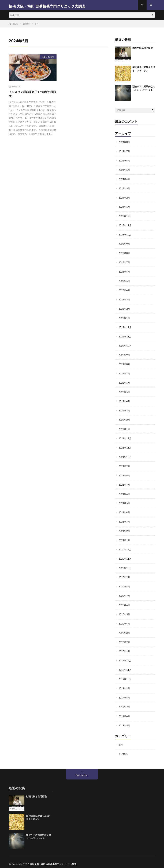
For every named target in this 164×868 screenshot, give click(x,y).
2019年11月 (125, 663)
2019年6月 (124, 708)
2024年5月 (124, 172)
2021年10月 (125, 454)
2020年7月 (124, 590)
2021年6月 (124, 490)
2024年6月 (124, 163)
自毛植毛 (49, 60)
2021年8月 (124, 472)
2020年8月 (124, 581)
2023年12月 (125, 217)
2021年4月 (124, 508)
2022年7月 (124, 372)
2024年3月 (124, 190)
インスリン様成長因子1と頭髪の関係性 (32, 97)
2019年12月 (125, 654)
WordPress (104, 860)
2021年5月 (124, 499)
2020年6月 (124, 599)
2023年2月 (124, 308)
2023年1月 (124, 317)
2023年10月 (125, 235)
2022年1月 (124, 426)
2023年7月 (124, 263)
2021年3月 (124, 517)
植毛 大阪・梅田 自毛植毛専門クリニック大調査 (55, 856)
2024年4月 (124, 181)
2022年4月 (124, 399)
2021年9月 (124, 463)
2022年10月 (125, 345)
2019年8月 (124, 690)
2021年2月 (124, 526)
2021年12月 (125, 435)
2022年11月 (125, 335)
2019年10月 (125, 672)
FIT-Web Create (73, 860)
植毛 (121, 737)
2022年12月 (125, 326)
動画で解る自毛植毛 (143, 50)
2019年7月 (124, 699)
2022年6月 (124, 381)
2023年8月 (124, 254)
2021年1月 (124, 536)
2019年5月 (124, 717)
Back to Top (82, 767)
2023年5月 (124, 281)
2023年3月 (124, 299)
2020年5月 (124, 608)
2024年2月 (124, 199)
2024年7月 (124, 154)
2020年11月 (125, 554)
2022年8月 (124, 363)
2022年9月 (124, 354)
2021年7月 (124, 481)
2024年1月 (124, 208)
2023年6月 (124, 272)
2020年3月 (124, 627)
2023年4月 (124, 290)
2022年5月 (124, 390)
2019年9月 (124, 681)
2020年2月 (124, 636)
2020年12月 (125, 545)
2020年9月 (124, 572)
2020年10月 (125, 563)
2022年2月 (124, 417)
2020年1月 (124, 645)
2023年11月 (125, 226)
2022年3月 (124, 408)
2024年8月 (124, 144)
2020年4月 (124, 617)
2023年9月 (124, 244)
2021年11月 (125, 445)
